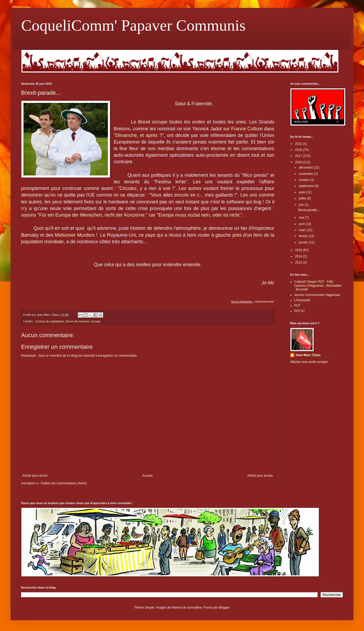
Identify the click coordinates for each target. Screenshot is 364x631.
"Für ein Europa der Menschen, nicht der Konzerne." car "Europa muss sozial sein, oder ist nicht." (140, 215)
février (304, 236)
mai (302, 218)
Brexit (144, 122)
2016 (299, 162)
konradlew (194, 608)
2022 (299, 144)
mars (303, 230)
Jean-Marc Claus (308, 355)
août (302, 192)
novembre (306, 174)
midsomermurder (264, 302)
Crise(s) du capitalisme (50, 321)
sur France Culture (243, 129)
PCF (297, 305)
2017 (299, 156)
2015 (299, 250)
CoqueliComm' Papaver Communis (133, 25)
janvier (304, 242)
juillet (303, 198)
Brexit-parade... (309, 210)
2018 (299, 150)
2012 (299, 262)
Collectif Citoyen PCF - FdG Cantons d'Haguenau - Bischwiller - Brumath (318, 286)
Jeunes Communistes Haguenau (317, 295)
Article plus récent (35, 476)
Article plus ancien (260, 476)
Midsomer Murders (75, 235)
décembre (306, 168)
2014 (299, 256)
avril (302, 224)
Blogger (224, 608)
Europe (96, 321)
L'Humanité (302, 300)
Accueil (148, 476)
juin (302, 205)
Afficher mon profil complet (309, 362)
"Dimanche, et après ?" (139, 135)
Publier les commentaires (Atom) (64, 483)
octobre (305, 180)
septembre (307, 186)
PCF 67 (300, 311)
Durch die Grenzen (78, 321)
